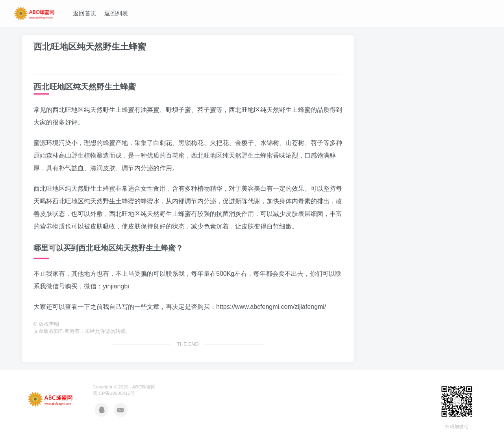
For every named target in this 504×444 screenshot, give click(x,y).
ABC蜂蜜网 (144, 387)
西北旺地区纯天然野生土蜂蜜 (90, 47)
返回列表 (116, 13)
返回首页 (85, 13)
